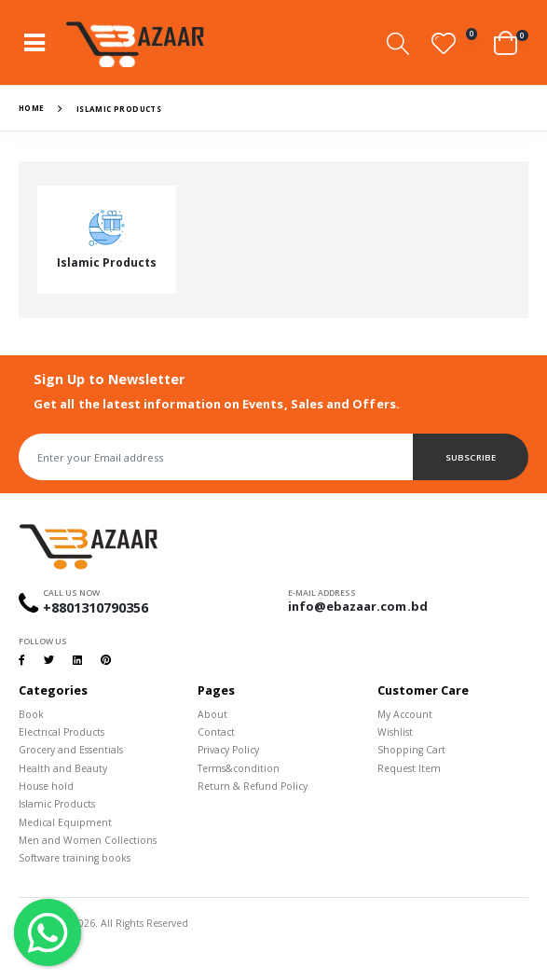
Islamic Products (57, 804)
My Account (405, 714)
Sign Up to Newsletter (109, 379)
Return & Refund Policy (253, 786)
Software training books (75, 858)
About (212, 714)
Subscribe (470, 457)
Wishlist (395, 732)
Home (32, 108)
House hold (46, 786)
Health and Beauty (63, 768)
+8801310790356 (96, 607)
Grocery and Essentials (71, 750)
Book (31, 714)
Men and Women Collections (88, 840)
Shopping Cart (411, 750)
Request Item (409, 768)
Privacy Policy (228, 750)
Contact (216, 732)
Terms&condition (239, 768)
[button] (398, 43)
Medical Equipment (65, 822)
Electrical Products (62, 732)
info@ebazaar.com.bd (358, 606)
